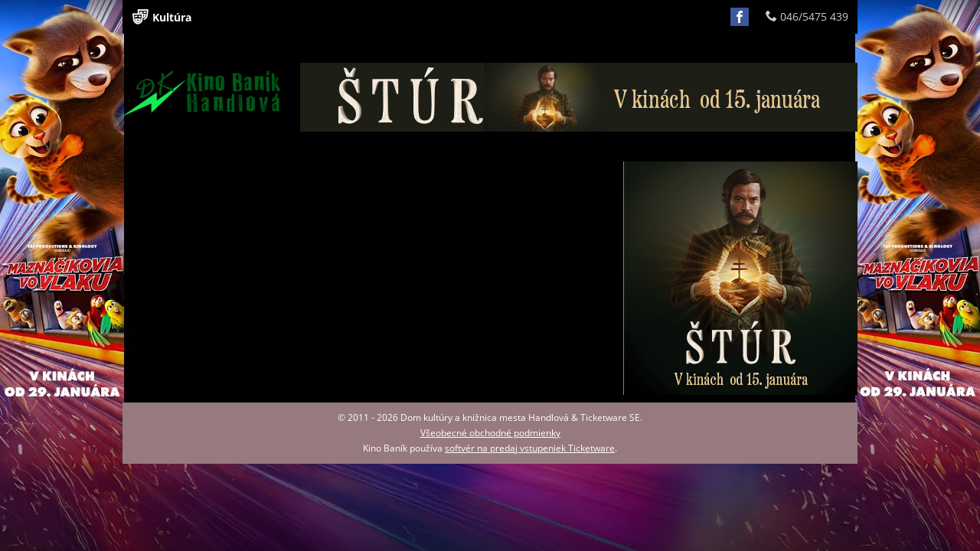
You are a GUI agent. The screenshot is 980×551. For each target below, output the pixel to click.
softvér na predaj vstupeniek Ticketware (530, 448)
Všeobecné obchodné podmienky (490, 433)
